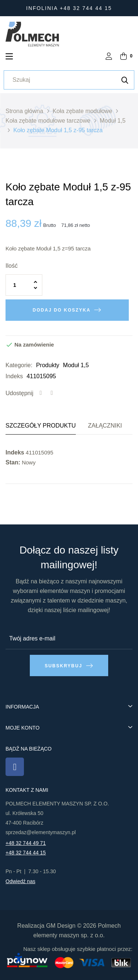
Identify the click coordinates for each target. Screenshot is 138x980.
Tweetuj (52, 393)
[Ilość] (24, 285)
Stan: (13, 462)
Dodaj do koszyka (62, 310)
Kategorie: (19, 365)
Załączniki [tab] (105, 426)
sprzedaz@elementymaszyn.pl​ (41, 832)
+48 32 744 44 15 (26, 853)
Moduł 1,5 (76, 365)
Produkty (48, 365)
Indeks (14, 376)
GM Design (61, 926)
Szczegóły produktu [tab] (41, 426)
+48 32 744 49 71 (26, 843)
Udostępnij (41, 393)
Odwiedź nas (20, 881)
